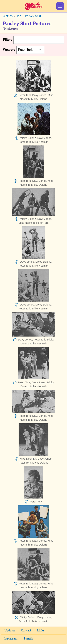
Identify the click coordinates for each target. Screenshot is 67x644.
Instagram (11, 639)
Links (41, 631)
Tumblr (29, 639)
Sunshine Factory (33, 6)
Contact (26, 631)
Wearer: (9, 50)
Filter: (8, 40)
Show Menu (60, 6)
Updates (10, 631)
